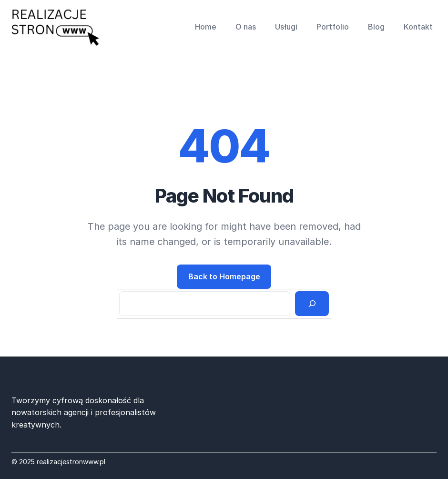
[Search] (312, 304)
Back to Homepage (224, 276)
